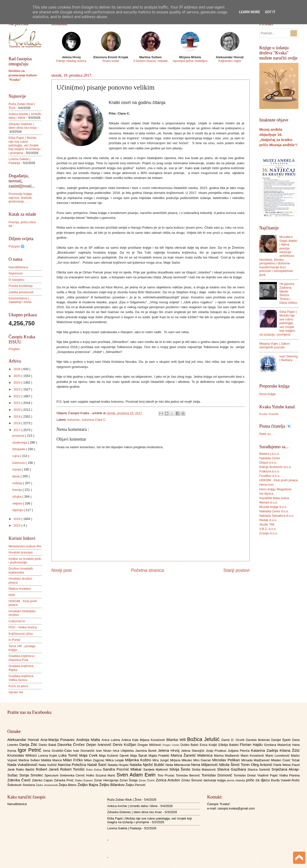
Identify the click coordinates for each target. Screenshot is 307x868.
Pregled (14, 349)
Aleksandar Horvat (24, 740)
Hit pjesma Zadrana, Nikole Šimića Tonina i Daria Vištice (288, 293)
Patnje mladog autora (71, 61)
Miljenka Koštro (139, 760)
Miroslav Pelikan (227, 760)
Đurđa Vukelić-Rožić (285, 780)
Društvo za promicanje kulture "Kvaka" (23, 75)
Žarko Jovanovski (47, 785)
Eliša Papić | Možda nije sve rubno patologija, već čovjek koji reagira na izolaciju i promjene (24, 145)
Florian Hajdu (252, 745)
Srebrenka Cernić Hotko (78, 775)
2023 (17, 389)
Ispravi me (16, 692)
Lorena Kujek (48, 756)
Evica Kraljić (209, 745)
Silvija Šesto (181, 769)
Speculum (52, 775)
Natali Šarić (98, 765)
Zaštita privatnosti (21, 292)
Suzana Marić (106, 775)
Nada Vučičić (48, 765)
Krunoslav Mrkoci (23, 755)
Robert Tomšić (73, 769)
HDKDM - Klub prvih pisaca (279, 480)
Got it (270, 12)
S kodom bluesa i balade (150, 61)
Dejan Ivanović (100, 745)
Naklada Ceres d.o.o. (274, 511)
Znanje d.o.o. (268, 533)
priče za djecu (258, 780)
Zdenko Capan (43, 780)
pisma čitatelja (236, 780)
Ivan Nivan (104, 751)
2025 (17, 376)
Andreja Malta (89, 740)
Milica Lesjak (115, 760)
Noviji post (62, 570)
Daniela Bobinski (258, 740)
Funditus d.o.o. (270, 476)
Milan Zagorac (95, 760)
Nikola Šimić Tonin (235, 765)
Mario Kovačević (253, 756)
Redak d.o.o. (268, 520)
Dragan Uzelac (171, 745)
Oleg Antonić (262, 765)
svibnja (18, 483)
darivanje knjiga (215, 780)
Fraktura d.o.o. (270, 471)
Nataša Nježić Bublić (148, 765)
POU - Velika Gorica (23, 627)
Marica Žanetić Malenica (192, 755)
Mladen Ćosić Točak (285, 760)
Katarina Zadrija (265, 750)
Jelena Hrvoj (170, 750)
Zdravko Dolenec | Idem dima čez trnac (23, 126)
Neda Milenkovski (178, 765)
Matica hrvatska (20, 589)
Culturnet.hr (17, 621)
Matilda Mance (52, 760)
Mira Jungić (161, 760)
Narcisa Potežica (72, 765)
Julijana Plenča (239, 751)
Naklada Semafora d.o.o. (277, 516)
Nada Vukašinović (23, 765)
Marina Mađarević (227, 756)
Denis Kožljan (125, 745)
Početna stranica (148, 570)
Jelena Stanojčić (193, 751)
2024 (17, 382)
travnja (17, 490)
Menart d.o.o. (269, 502)
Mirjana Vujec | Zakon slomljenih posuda (274, 345)
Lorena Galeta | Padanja (19, 161)
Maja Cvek (89, 755)
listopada (19, 449)
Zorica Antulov (169, 780)
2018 (17, 423)
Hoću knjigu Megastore (275, 489)
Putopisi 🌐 (17, 246)
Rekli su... (266, 434)
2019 (17, 416)
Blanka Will (177, 740)
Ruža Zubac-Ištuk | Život (124, 800)
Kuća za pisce (18, 686)
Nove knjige (267, 394)
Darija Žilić (29, 745)
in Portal (14, 640)
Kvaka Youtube (269, 414)
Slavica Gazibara (232, 769)
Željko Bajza (88, 785)
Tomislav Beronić (189, 775)
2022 (17, 396)
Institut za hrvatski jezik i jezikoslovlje (25, 561)
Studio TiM (267, 524)
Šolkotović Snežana (22, 785)
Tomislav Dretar (245, 775)
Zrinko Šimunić (192, 780)
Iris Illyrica (266, 494)
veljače (18, 503)
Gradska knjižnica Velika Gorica (21, 678)
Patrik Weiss (283, 765)
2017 (17, 430)
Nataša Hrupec (119, 765)
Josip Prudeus (217, 751)
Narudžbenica (18, 267)
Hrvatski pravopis (21, 552)
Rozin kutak (111, 61)
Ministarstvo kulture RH (25, 546)
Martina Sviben (30, 760)
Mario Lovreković (278, 756)
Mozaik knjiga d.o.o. (273, 507)
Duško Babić (190, 745)
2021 (17, 403)
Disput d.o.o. (268, 463)
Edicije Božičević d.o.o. (275, 467)
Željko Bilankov (113, 785)
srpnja (17, 469)
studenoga (20, 442)
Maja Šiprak (139, 756)
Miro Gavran (203, 760)
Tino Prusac (166, 775)
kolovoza (19, 463)
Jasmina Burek (147, 751)
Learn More (250, 12)
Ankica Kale (131, 740)
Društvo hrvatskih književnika (21, 570)
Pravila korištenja (21, 286)
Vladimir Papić (268, 775)
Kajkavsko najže (230, 61)
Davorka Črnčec (72, 745)
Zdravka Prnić (64, 780)
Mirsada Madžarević (256, 760)
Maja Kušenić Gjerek (115, 756)
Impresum (16, 273)
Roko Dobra (94, 770)
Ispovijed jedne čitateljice (190, 61)
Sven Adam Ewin (137, 775)
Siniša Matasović (204, 769)
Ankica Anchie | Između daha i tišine (25, 116)
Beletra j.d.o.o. (269, 454)
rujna (16, 456)
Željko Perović (136, 785)
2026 (17, 369)
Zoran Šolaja (129, 780)
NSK (12, 595)
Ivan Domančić (85, 751)
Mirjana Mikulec (182, 760)
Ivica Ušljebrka (124, 751)
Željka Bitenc (68, 785)
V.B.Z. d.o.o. (268, 529)
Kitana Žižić (290, 750)
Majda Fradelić (160, 756)
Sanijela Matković (156, 769)
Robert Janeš (48, 769)
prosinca (19, 436)
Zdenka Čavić (20, 780)
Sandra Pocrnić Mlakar (123, 769)
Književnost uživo (21, 634)
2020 (17, 410)
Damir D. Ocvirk (234, 740)
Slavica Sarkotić (260, 769)
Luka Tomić (69, 755)
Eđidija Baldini (229, 745)
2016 (17, 519)
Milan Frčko (73, 760)
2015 (17, 525)
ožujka (17, 497)
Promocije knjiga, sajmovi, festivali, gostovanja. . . (21, 198)
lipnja (16, 476)
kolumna (74, 420)
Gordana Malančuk (278, 745)
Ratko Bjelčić (26, 769)
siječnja (18, 510)
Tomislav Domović (217, 775)
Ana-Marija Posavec (58, 740)
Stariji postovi (236, 570)
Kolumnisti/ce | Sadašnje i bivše (20, 300)
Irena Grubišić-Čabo (58, 751)
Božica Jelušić (204, 739)
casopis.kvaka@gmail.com (236, 808)
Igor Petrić (30, 750)
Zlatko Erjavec (85, 780)
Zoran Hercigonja (107, 780)
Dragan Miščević (150, 745)
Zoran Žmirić (147, 780)
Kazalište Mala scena (274, 498)
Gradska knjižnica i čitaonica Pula (22, 658)
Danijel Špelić (282, 740)
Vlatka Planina (289, 775)
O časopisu (16, 280)
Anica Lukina (111, 740)
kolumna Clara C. (94, 420)
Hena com (267, 485)
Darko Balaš (48, 745)
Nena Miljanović (205, 765)
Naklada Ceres (270, 458)
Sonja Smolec (32, 775)
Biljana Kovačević (153, 740)
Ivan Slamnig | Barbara (288, 358)
